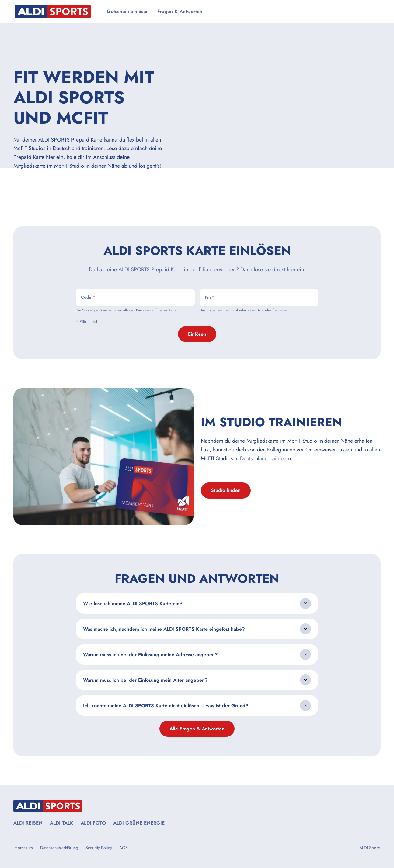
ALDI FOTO (93, 823)
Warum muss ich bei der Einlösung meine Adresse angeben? (150, 655)
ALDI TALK (62, 823)
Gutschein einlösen (128, 11)
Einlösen (197, 334)
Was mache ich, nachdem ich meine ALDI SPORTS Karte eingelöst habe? (164, 629)
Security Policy (99, 848)
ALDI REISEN (28, 823)
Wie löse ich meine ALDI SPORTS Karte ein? (133, 604)
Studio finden (226, 490)
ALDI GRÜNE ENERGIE (139, 823)
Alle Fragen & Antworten (197, 729)
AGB (124, 848)
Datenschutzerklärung (59, 848)
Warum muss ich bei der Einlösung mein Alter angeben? (145, 680)
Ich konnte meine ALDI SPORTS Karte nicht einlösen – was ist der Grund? (166, 706)
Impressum (23, 848)
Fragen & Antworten (180, 11)
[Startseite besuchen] (56, 12)
